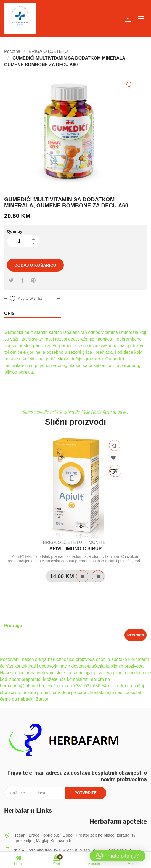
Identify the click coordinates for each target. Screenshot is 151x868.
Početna (12, 51)
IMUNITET (98, 542)
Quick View (115, 445)
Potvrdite (86, 793)
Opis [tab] (9, 313)
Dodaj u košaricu (35, 265)
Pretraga (13, 625)
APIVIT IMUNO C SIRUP (76, 549)
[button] (129, 85)
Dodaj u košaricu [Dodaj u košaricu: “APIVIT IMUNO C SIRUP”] (82, 576)
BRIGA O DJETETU (48, 51)
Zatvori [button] (43, 699)
